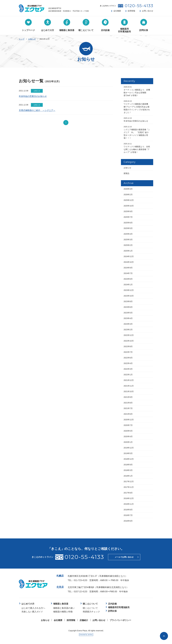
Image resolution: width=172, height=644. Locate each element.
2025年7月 (128, 217)
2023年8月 (128, 301)
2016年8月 (128, 510)
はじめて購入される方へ (33, 608)
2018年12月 (129, 459)
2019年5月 (128, 453)
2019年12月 (129, 448)
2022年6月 (128, 358)
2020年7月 (128, 425)
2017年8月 (128, 493)
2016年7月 (128, 515)
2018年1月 (128, 476)
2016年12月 (129, 498)
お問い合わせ (148, 11)
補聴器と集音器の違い (64, 608)
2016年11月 (129, 504)
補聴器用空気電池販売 (119, 607)
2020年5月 (128, 431)
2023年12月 (129, 290)
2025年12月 (129, 200)
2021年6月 (128, 414)
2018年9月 (128, 465)
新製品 (126, 173)
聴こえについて (90, 608)
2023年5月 (128, 313)
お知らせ (32, 39)
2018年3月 (128, 470)
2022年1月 (128, 375)
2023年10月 (129, 296)
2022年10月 (129, 341)
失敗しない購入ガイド (32, 612)
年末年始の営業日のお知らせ (33, 96)
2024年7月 (128, 273)
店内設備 (112, 604)
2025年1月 (128, 251)
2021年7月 (128, 408)
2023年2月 (128, 330)
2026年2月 (128, 195)
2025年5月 (128, 228)
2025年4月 (128, 234)
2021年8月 (128, 403)
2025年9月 (128, 211)
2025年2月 (128, 245)
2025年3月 (128, 240)
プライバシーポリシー (120, 620)
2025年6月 (128, 223)
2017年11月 (129, 487)
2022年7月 (128, 352)
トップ (22, 39)
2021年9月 (128, 397)
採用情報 (131, 11)
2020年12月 (129, 420)
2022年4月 (128, 363)
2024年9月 (128, 268)
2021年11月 (129, 386)
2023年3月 (128, 324)
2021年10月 (129, 391)
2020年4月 (128, 436)
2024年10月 (129, 262)
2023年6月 (128, 307)
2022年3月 (128, 369)
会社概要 (117, 11)
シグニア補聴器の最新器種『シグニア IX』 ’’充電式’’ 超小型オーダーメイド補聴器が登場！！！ (137, 132)
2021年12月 (129, 380)
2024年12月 (129, 256)
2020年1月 (128, 442)
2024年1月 (128, 285)
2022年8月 (128, 346)
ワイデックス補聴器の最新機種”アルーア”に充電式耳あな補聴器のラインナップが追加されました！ (137, 107)
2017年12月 (129, 481)
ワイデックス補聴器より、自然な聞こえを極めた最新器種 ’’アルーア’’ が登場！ (137, 148)
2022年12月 (129, 335)
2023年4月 (128, 318)
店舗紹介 (84, 620)
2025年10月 (129, 206)
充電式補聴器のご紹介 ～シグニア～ (37, 110)
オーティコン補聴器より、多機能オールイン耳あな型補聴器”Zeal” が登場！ (137, 91)
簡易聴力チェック (91, 612)
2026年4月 (128, 189)
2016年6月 (128, 521)
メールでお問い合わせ (124, 557)
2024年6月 (128, 279)
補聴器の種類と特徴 (63, 612)
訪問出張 (112, 611)
